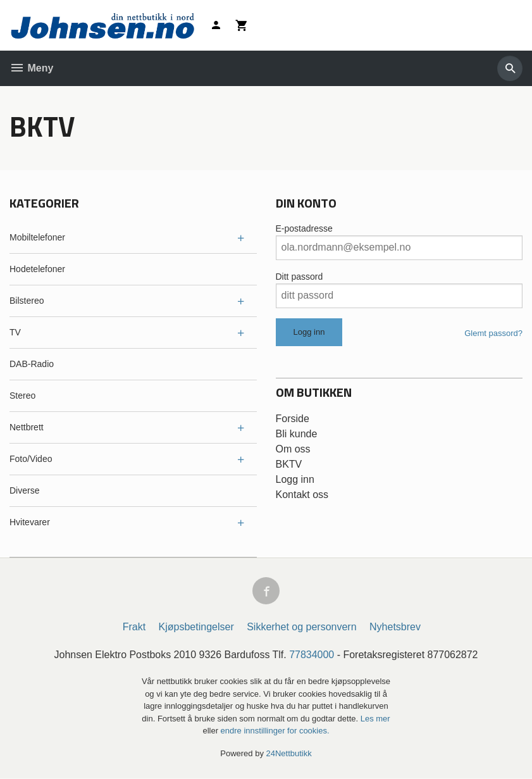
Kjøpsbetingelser (196, 627)
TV (15, 332)
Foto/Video (31, 459)
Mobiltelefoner (37, 237)
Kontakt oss (302, 495)
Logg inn (295, 479)
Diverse (24, 490)
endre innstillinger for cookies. (275, 731)
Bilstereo (27, 301)
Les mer (375, 719)
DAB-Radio (32, 364)
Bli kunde (297, 434)
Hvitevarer (30, 522)
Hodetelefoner (37, 269)
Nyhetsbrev (395, 627)
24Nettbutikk (289, 753)
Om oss (293, 449)
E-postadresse (304, 228)
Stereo (22, 396)
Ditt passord (300, 277)
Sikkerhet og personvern (301, 627)
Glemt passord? (493, 333)
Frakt (134, 627)
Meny (31, 68)
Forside (293, 419)
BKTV (289, 464)
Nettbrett (27, 427)
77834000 (312, 655)
